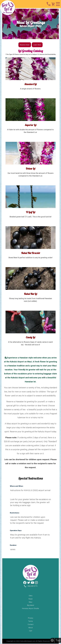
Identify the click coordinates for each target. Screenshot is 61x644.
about (31, 628)
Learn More (38, 45)
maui (30, 602)
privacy (31, 618)
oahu (31, 596)
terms (30, 622)
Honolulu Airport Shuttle (30, 609)
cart (31, 631)
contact (31, 625)
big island (31, 606)
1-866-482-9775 (31, 587)
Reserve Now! (24, 45)
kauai (31, 599)
